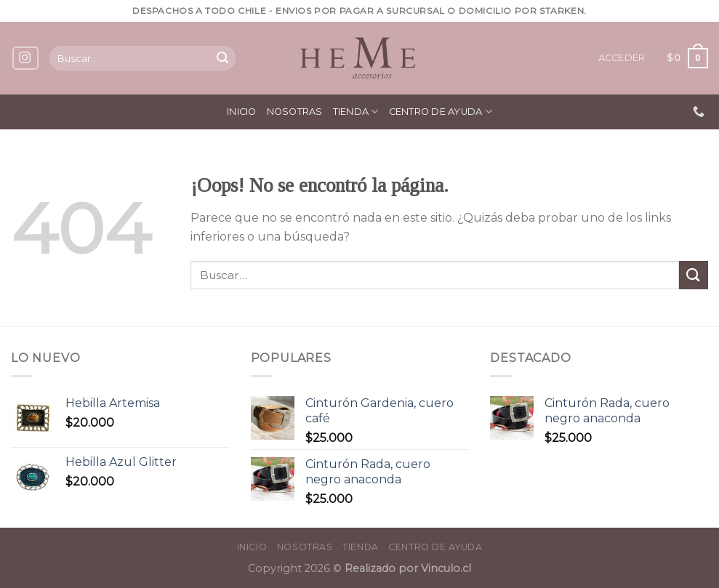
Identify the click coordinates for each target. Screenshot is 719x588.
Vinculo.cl (445, 568)
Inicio (242, 112)
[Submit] (222, 58)
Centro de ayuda (441, 112)
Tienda (356, 112)
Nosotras (295, 112)
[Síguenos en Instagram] (25, 59)
